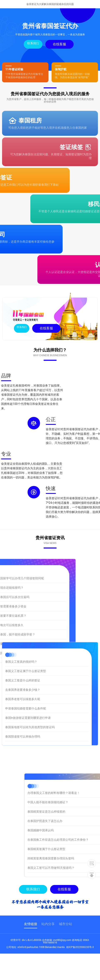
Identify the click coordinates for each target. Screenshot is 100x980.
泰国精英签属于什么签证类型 (74, 849)
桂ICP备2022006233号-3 (80, 947)
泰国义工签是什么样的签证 (23, 651)
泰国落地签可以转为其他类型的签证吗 (30, 697)
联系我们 (32, 43)
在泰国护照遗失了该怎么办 (73, 821)
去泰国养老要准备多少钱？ (23, 660)
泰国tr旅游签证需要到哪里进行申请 (28, 688)
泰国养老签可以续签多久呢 (23, 669)
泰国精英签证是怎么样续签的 (74, 812)
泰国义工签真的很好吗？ (21, 632)
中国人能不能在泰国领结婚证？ (75, 802)
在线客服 (59, 44)
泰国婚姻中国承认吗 (68, 830)
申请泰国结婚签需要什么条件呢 (26, 679)
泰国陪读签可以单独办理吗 (23, 707)
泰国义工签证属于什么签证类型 (26, 641)
